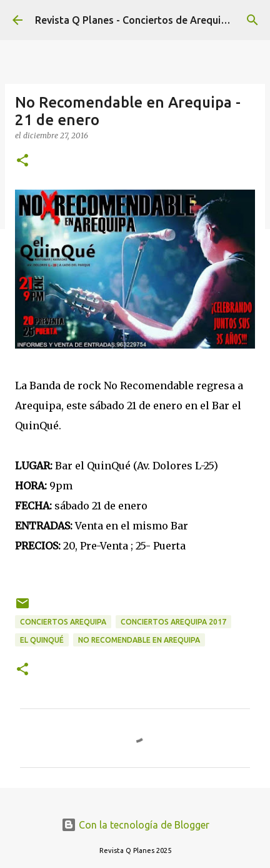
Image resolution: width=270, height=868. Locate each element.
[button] (22, 161)
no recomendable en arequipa (139, 640)
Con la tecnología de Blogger (135, 825)
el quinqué (42, 640)
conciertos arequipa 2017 (173, 622)
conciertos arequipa (63, 622)
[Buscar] (252, 20)
